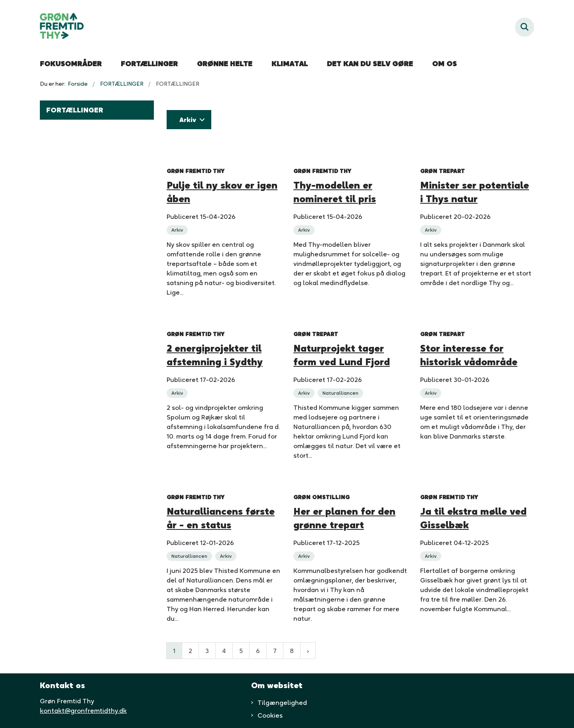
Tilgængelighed (282, 702)
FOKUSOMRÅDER (71, 64)
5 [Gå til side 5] (241, 651)
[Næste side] (308, 651)
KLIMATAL (290, 64)
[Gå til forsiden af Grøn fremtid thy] (62, 27)
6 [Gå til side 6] (258, 651)
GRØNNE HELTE (225, 64)
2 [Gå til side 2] (190, 651)
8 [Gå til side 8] (292, 651)
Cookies (270, 715)
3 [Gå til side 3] (207, 651)
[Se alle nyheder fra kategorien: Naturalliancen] (341, 392)
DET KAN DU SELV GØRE (370, 64)
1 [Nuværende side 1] (174, 651)
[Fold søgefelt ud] (525, 27)
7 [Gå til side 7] (275, 651)
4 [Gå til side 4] (224, 651)
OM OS (444, 64)
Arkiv (188, 120)
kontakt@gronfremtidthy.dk (83, 710)
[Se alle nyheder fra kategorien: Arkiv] (178, 229)
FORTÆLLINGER (149, 64)
